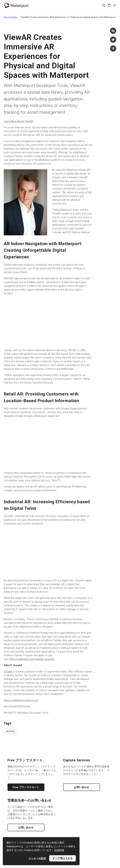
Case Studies (10, 17)
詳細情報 (59, 850)
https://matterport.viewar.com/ (21, 700)
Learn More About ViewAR (19, 121)
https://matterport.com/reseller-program (32, 659)
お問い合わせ (81, 787)
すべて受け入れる (62, 858)
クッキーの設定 (37, 858)
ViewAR (8, 672)
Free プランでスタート (26, 787)
